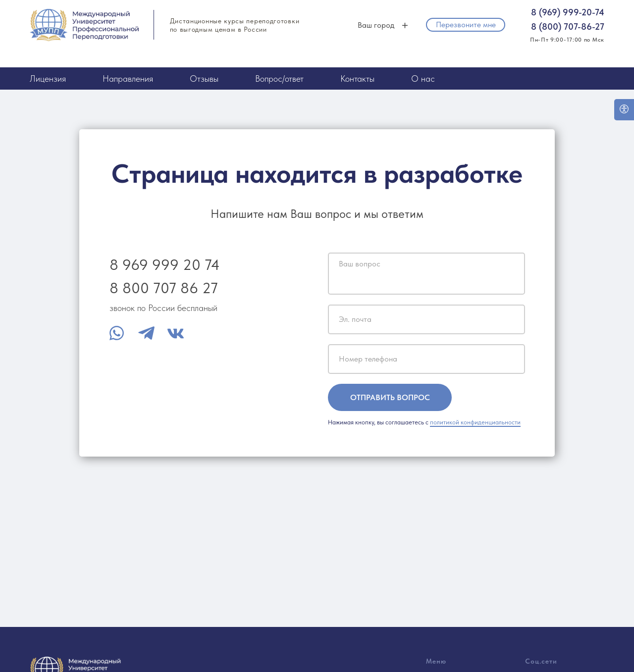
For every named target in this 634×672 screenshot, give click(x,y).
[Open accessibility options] (624, 110)
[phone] (426, 359)
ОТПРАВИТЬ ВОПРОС (390, 397)
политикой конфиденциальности (475, 422)
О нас (423, 78)
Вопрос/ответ (279, 78)
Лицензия (48, 78)
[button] (466, 25)
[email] (426, 319)
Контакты (357, 78)
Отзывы (204, 78)
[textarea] (426, 274)
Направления (128, 78)
